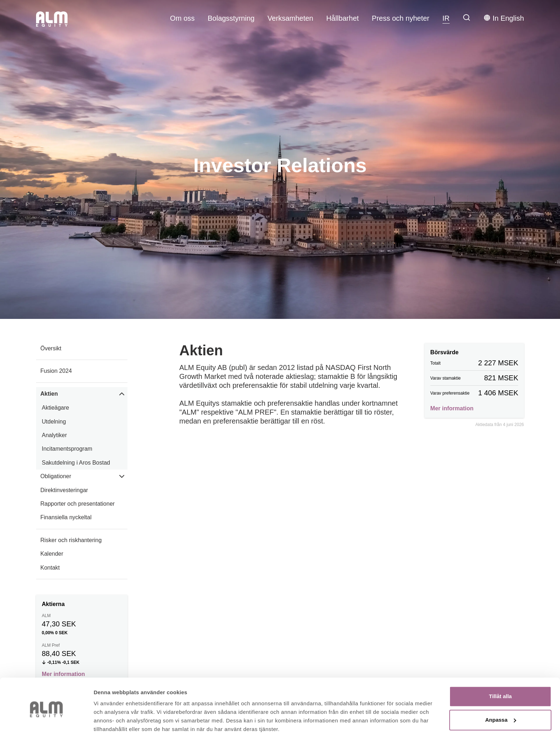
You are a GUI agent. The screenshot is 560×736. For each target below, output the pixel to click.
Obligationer (56, 476)
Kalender (52, 554)
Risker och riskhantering (71, 540)
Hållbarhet (342, 18)
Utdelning (54, 422)
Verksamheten (290, 18)
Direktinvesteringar (64, 490)
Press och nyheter (401, 18)
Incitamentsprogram (67, 449)
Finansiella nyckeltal (66, 517)
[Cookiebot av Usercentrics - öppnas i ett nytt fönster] (46, 722)
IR (446, 18)
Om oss (182, 18)
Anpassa (501, 693)
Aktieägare (56, 408)
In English (504, 18)
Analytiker (54, 435)
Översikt (51, 348)
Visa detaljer (109, 722)
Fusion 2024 (56, 371)
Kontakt (50, 568)
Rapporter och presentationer (77, 504)
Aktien (49, 394)
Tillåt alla (500, 669)
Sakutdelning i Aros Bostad (76, 463)
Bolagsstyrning (231, 18)
